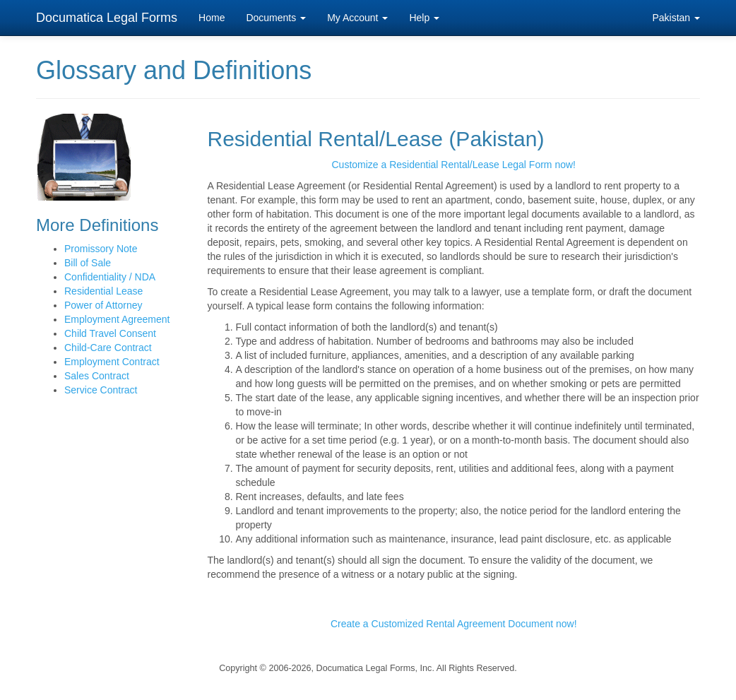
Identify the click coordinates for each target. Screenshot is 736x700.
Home (212, 18)
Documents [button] (276, 18)
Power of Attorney (103, 305)
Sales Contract (97, 376)
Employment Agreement (117, 319)
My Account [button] (357, 18)
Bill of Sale (88, 263)
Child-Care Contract (108, 348)
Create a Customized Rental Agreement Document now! (454, 624)
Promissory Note (101, 249)
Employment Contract (112, 362)
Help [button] (424, 18)
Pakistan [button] (676, 18)
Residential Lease (103, 291)
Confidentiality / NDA (110, 277)
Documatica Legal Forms (107, 18)
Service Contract (101, 390)
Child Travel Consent (110, 333)
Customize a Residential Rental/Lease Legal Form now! (453, 165)
